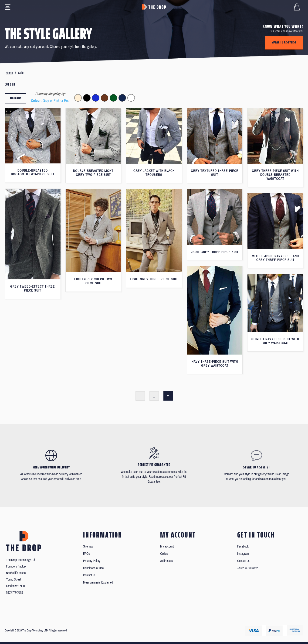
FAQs (86, 554)
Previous (140, 396)
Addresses (166, 561)
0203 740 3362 (14, 593)
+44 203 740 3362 (247, 568)
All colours (15, 98)
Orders (164, 554)
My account (167, 546)
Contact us (89, 575)
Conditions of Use (93, 568)
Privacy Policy (92, 561)
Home (9, 73)
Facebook (243, 546)
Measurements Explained (98, 583)
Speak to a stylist (284, 42)
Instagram (243, 554)
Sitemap (88, 546)
